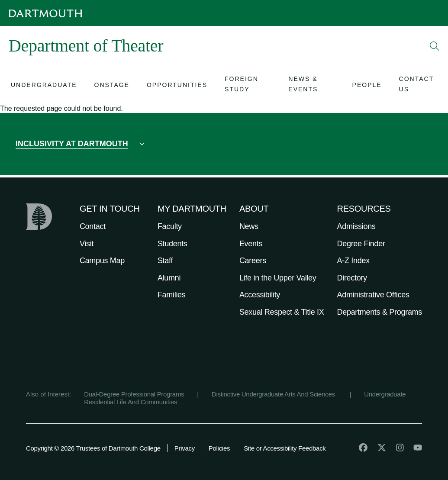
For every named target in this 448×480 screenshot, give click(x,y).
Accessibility (260, 295)
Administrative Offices (373, 295)
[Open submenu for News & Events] (311, 86)
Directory (352, 278)
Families (172, 295)
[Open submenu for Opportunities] (177, 86)
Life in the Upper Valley (278, 278)
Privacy (185, 448)
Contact (93, 226)
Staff (165, 261)
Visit (87, 244)
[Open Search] (435, 46)
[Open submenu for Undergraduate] (44, 86)
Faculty (170, 226)
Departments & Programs (380, 312)
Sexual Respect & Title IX (282, 312)
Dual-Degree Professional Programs (134, 394)
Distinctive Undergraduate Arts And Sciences (274, 394)
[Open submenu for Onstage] (112, 86)
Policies (219, 448)
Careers (253, 261)
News (249, 226)
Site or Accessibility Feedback (285, 448)
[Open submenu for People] (367, 86)
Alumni (169, 278)
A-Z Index (353, 261)
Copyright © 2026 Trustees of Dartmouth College (93, 448)
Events (251, 244)
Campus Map (102, 261)
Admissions (356, 226)
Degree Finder (361, 244)
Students (172, 244)
